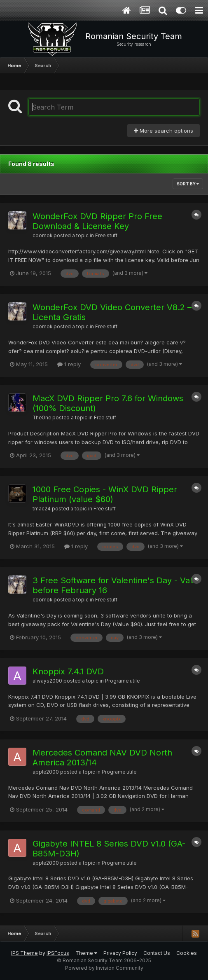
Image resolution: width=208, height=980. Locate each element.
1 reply (69, 364)
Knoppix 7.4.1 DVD (68, 671)
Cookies (187, 953)
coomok (42, 236)
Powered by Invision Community (104, 968)
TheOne (42, 418)
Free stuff (106, 236)
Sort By (188, 184)
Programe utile (122, 681)
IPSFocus (58, 953)
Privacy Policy (120, 953)
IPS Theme (25, 953)
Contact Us (157, 953)
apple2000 (46, 772)
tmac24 (42, 509)
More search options (164, 131)
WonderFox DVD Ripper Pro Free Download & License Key (97, 221)
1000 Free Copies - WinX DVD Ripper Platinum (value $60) (105, 494)
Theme (86, 953)
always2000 (47, 681)
